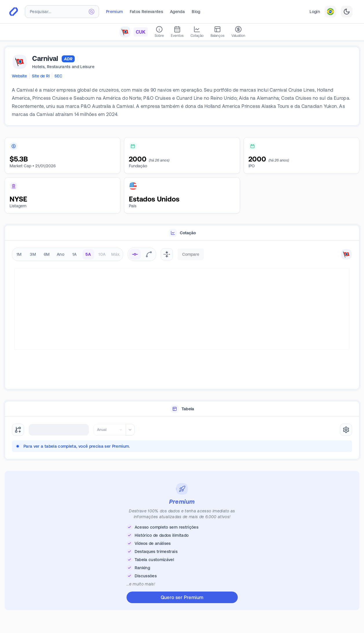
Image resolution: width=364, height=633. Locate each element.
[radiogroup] (67, 254)
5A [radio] (88, 254)
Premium (114, 12)
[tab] (182, 233)
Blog (196, 12)
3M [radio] (33, 254)
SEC (58, 76)
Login (315, 12)
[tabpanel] (182, 315)
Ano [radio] (61, 254)
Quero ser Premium (182, 597)
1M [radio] (19, 254)
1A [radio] (75, 254)
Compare (191, 254)
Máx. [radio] (116, 254)
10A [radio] (102, 254)
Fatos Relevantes (146, 12)
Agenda (177, 12)
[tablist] (182, 233)
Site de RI (41, 76)
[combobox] (62, 12)
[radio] (135, 254)
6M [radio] (47, 254)
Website (19, 76)
